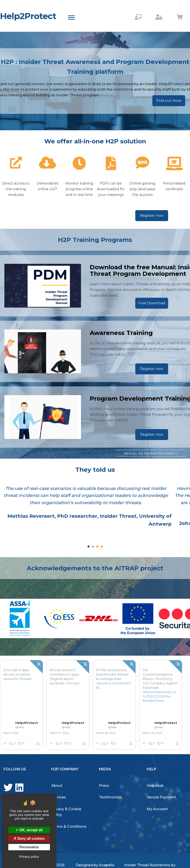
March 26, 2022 (106, 733)
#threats (10, 683)
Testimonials (110, 797)
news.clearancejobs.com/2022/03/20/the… (159, 694)
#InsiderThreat (14, 696)
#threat (123, 674)
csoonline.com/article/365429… (114, 685)
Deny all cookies (29, 839)
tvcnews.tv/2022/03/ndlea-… (68, 699)
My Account (157, 809)
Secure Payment (161, 797)
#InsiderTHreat (61, 705)
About (57, 786)
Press (104, 786)
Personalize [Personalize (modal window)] (29, 847)
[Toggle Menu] (71, 17)
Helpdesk (155, 786)
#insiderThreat (153, 701)
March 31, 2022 (59, 733)
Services (59, 797)
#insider (26, 679)
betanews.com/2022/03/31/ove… (21, 690)
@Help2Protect (21, 727)
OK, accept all (29, 830)
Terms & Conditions (69, 827)
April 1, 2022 (11, 733)
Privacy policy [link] (29, 857)
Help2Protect (28, 16)
